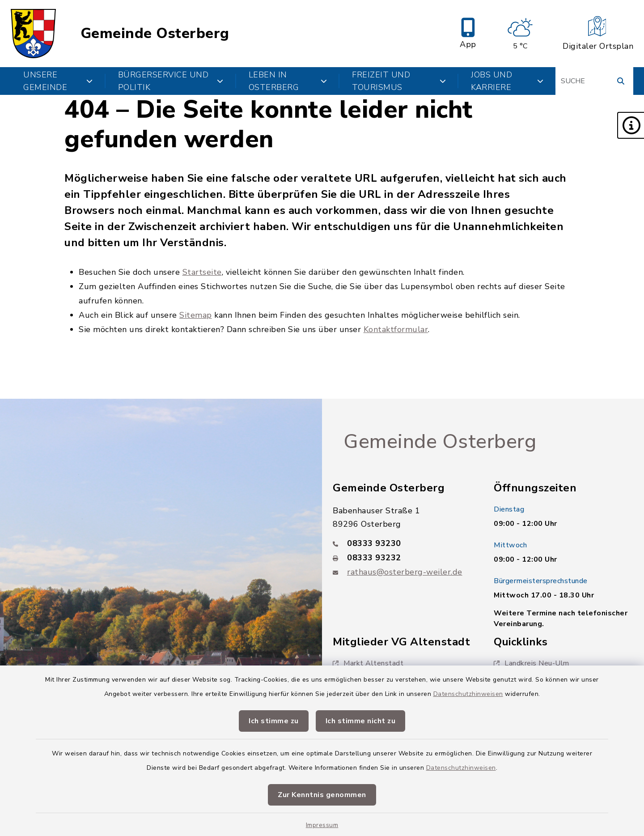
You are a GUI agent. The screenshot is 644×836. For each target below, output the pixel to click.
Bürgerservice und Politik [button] (171, 81)
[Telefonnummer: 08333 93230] (402, 543)
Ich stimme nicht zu (361, 721)
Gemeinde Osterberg (155, 34)
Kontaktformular (396, 329)
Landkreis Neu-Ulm (532, 663)
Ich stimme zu (274, 721)
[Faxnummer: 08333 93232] (402, 558)
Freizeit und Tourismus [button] (399, 81)
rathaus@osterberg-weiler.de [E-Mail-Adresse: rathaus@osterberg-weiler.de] (405, 572)
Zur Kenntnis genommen (322, 795)
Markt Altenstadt (368, 663)
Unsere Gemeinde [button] (58, 81)
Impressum (322, 825)
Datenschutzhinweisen (468, 694)
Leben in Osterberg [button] (288, 81)
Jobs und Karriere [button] (507, 81)
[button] (631, 125)
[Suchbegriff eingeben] (594, 81)
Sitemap (196, 315)
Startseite (202, 272)
